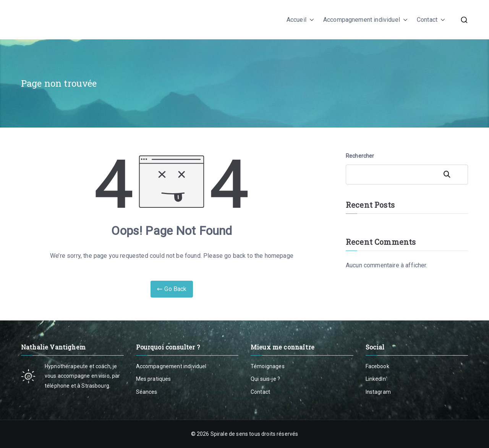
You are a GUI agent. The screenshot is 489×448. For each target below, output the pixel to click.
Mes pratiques (154, 379)
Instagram (378, 392)
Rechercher (360, 156)
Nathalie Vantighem (81, 20)
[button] (310, 20)
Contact (431, 20)
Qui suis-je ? (265, 379)
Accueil (300, 20)
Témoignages (268, 366)
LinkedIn (376, 379)
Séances (147, 392)
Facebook (377, 366)
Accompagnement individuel (365, 20)
